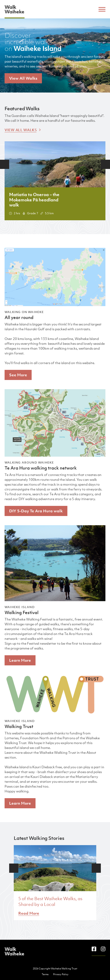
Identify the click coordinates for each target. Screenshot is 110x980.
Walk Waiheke (14, 9)
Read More (29, 913)
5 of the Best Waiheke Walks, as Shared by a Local (50, 901)
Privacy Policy (61, 974)
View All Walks (23, 78)
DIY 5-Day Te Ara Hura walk (36, 511)
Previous (5, 164)
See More (18, 375)
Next (105, 164)
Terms (45, 974)
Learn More (20, 660)
